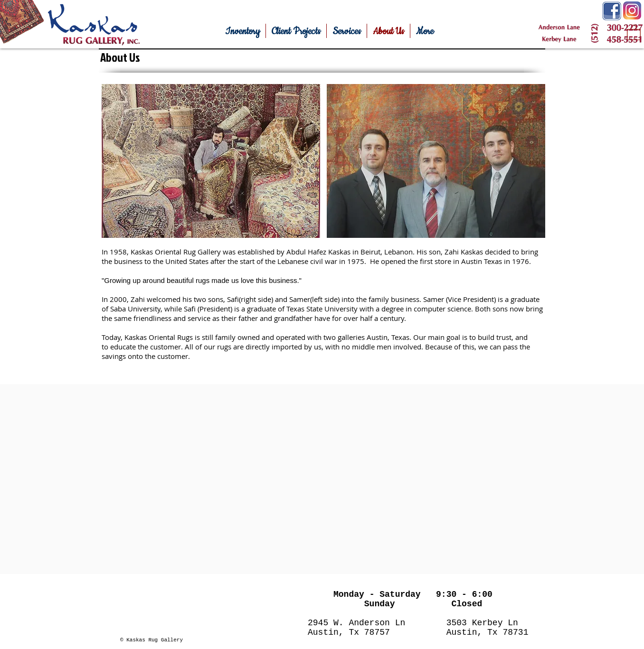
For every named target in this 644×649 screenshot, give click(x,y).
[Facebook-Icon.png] (612, 11)
